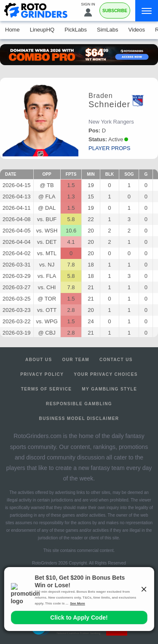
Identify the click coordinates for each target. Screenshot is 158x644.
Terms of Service (47, 389)
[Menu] (147, 11)
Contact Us (116, 360)
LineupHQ (42, 30)
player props (109, 148)
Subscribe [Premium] (115, 11)
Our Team (76, 360)
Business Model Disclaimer (79, 418)
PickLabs (76, 30)
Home (12, 30)
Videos (137, 30)
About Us (39, 360)
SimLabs (108, 30)
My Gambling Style (109, 389)
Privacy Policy (42, 374)
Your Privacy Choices (106, 374)
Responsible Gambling (79, 404)
